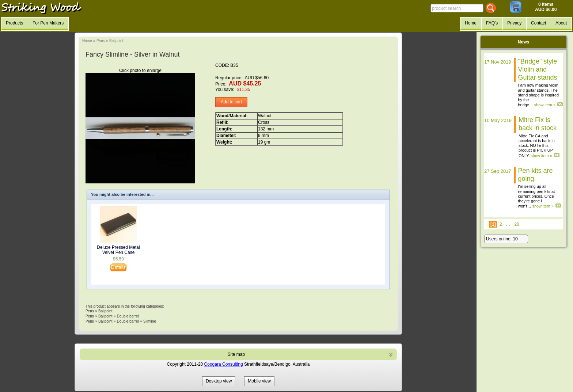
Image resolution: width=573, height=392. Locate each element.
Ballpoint (116, 41)
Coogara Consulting (224, 364)
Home (87, 41)
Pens (101, 41)
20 (517, 224)
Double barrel (128, 316)
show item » (545, 105)
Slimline (150, 321)
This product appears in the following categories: (125, 306)
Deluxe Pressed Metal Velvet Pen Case (118, 250)
